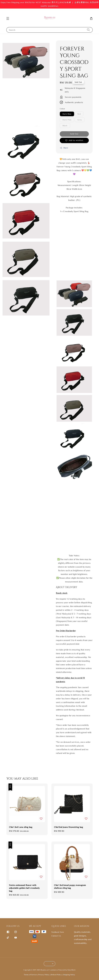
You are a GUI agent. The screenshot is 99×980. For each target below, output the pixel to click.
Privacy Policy (44, 975)
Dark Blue (67, 114)
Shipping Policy (69, 975)
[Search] (88, 30)
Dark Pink (67, 120)
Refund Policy (56, 975)
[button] (8, 18)
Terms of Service (30, 975)
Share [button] (64, 148)
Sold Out (74, 134)
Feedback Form (58, 932)
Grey (80, 120)
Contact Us (56, 936)
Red (79, 114)
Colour (62, 109)
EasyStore (72, 970)
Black (65, 126)
